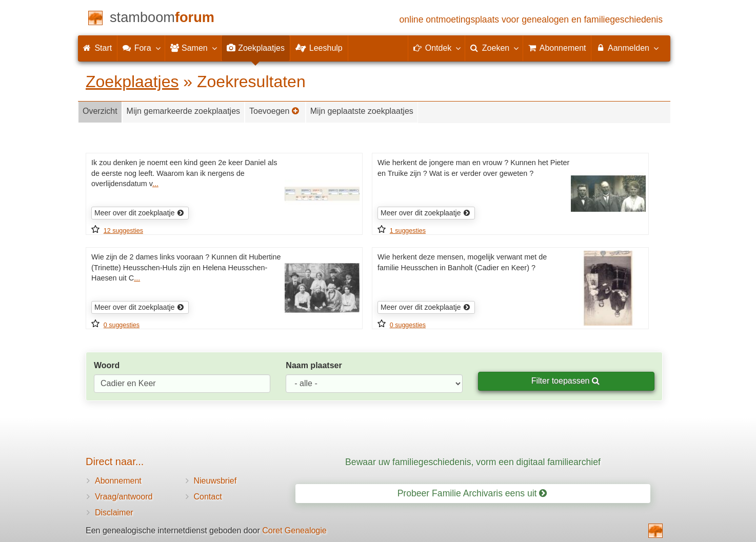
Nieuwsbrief (215, 481)
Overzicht (100, 111)
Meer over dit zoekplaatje (139, 213)
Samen (193, 48)
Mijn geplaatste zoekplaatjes (362, 111)
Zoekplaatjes (132, 82)
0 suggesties (122, 325)
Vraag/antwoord (124, 497)
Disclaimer (114, 513)
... (155, 184)
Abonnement (118, 481)
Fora (141, 48)
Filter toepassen (565, 381)
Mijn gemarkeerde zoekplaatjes (183, 111)
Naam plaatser (314, 365)
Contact (208, 497)
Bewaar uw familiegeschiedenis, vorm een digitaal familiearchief (473, 462)
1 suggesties (408, 231)
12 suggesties (123, 231)
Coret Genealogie (294, 530)
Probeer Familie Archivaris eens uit (472, 493)
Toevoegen (274, 111)
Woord (107, 365)
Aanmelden (627, 48)
